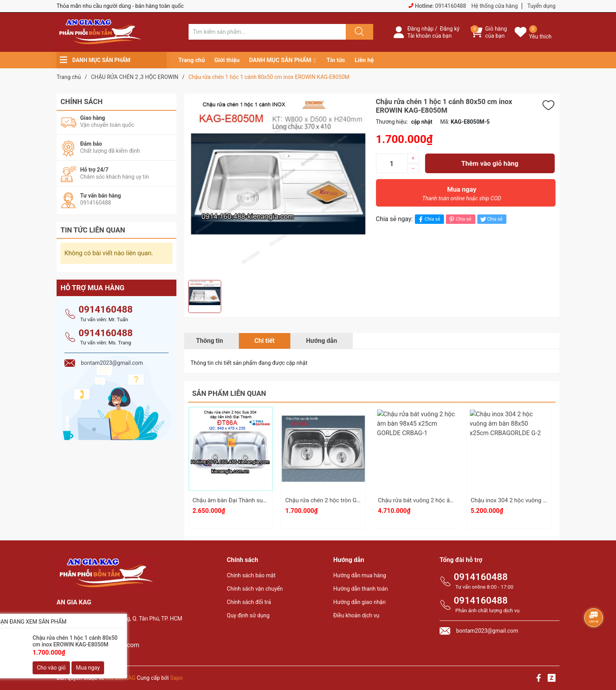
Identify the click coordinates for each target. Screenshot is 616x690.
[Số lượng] (392, 163)
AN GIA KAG (121, 678)
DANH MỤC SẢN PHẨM (280, 60)
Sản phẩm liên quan (229, 393)
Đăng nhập (421, 29)
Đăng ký (450, 29)
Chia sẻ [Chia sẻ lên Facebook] (428, 219)
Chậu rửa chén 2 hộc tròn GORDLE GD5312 (341, 500)
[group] (278, 187)
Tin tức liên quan (93, 230)
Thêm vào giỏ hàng (490, 163)
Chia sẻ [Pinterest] (459, 219)
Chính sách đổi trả (249, 602)
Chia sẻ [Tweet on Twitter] (491, 219)
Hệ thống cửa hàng (495, 6)
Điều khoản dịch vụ (356, 615)
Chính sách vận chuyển (255, 589)
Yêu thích (540, 37)
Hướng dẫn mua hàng (359, 575)
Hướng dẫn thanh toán (360, 589)
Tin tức (336, 60)
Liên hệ (364, 60)
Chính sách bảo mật (251, 575)
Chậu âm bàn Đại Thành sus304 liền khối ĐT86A (255, 500)
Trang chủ (192, 60)
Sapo (176, 678)
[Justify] (358, 32)
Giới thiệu (227, 60)
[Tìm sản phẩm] (267, 32)
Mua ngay (462, 196)
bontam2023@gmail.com (104, 645)
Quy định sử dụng (248, 615)
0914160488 (451, 6)
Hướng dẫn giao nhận (359, 602)
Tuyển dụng (541, 6)
